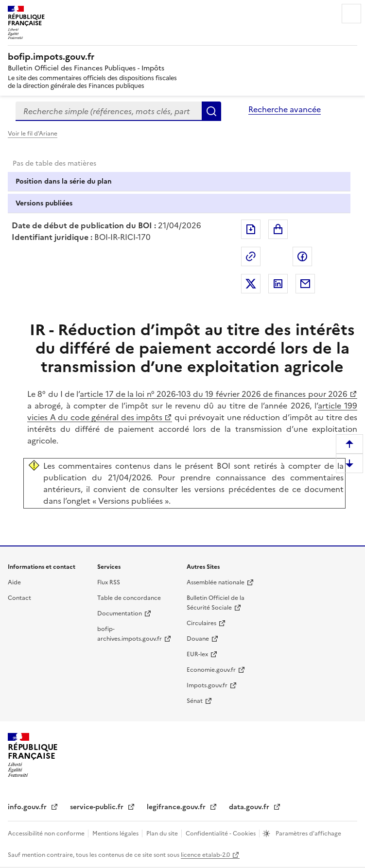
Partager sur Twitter (251, 284)
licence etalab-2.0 (205, 855)
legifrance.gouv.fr (177, 807)
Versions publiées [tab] (44, 203)
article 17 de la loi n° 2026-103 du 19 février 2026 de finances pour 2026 (214, 394)
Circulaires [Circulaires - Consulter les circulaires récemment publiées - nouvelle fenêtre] (201, 623)
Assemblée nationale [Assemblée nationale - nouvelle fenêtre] (216, 582)
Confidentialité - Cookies (221, 834)
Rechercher (211, 111)
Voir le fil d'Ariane (33, 134)
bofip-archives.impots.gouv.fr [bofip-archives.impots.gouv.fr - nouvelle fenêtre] (130, 634)
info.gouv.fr (28, 807)
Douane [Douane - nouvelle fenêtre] (198, 639)
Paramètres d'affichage (308, 834)
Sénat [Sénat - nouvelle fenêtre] (195, 701)
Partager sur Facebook (302, 256)
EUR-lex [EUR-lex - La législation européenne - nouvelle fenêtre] (197, 654)
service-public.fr (98, 807)
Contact (19, 598)
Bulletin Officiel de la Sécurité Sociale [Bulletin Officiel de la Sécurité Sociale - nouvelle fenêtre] (216, 603)
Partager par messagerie (305, 284)
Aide (14, 582)
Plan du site (163, 834)
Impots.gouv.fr (207, 685)
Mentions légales (116, 834)
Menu (351, 14)
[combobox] (109, 111)
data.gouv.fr (250, 807)
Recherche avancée (285, 109)
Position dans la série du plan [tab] (64, 181)
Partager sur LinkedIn (278, 284)
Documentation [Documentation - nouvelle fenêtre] (120, 613)
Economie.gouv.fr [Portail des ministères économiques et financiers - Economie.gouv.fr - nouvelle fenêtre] (211, 670)
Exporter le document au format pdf (251, 229)
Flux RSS (109, 582)
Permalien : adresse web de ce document (251, 256)
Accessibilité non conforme (47, 834)
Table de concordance (129, 598)
